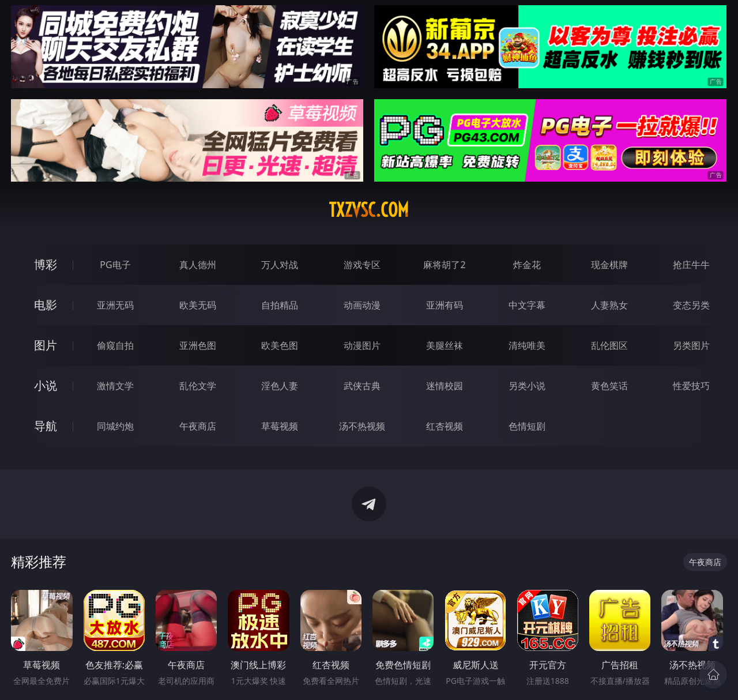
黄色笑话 (609, 386)
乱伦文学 (198, 386)
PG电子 (115, 265)
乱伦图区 (609, 345)
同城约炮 (115, 426)
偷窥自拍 (115, 345)
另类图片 (691, 345)
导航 (46, 426)
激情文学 (115, 386)
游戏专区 (362, 265)
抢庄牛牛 (691, 265)
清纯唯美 (527, 345)
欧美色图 (280, 345)
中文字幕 (527, 305)
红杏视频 (445, 426)
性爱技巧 (691, 386)
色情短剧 (527, 426)
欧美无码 (198, 305)
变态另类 (691, 305)
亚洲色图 (198, 345)
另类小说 (527, 386)
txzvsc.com (369, 210)
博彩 (46, 264)
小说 (46, 385)
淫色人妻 (280, 386)
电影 (46, 305)
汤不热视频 (362, 426)
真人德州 (198, 265)
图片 (46, 345)
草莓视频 (280, 426)
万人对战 (280, 265)
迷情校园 (445, 386)
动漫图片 (362, 345)
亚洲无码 (115, 305)
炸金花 (527, 265)
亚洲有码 (445, 305)
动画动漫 (362, 305)
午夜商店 (198, 426)
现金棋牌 (609, 265)
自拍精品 (280, 305)
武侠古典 (362, 386)
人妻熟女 (609, 305)
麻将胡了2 (444, 265)
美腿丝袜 (445, 345)
